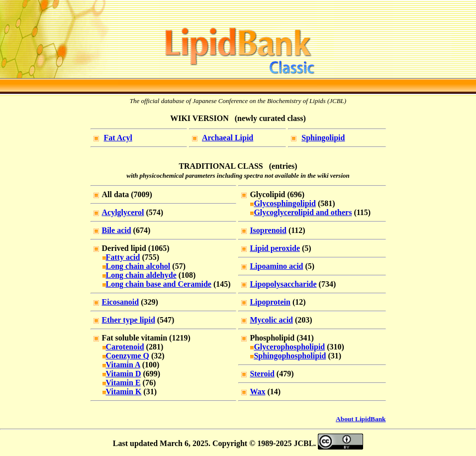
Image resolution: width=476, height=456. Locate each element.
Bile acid (117, 230)
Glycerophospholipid (289, 347)
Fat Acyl (118, 138)
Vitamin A (123, 365)
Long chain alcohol (138, 266)
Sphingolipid (323, 138)
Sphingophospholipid (290, 356)
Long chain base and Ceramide (159, 284)
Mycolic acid (271, 320)
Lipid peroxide (275, 248)
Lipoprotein (270, 302)
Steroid (262, 374)
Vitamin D (124, 374)
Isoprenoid (268, 230)
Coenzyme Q (128, 356)
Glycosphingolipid (285, 203)
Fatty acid (123, 257)
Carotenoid (125, 347)
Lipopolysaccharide (283, 284)
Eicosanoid (121, 302)
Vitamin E (123, 383)
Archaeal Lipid (228, 138)
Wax (257, 392)
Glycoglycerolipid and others (303, 212)
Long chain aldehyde (141, 275)
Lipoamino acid (276, 266)
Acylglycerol (123, 212)
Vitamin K (124, 392)
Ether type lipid (129, 320)
